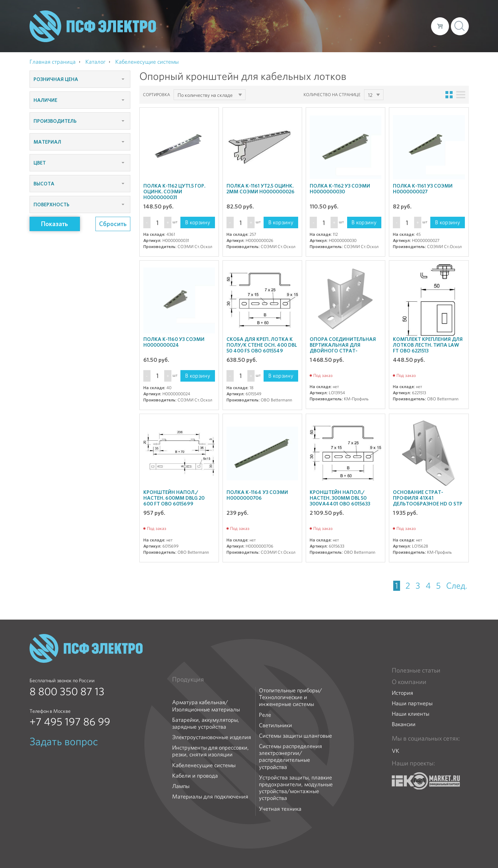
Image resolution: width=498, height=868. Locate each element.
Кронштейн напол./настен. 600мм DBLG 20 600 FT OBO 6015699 (174, 498)
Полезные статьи (416, 670)
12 (370, 95)
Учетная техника (280, 809)
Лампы (181, 786)
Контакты (412, 26)
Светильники (275, 725)
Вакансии (404, 724)
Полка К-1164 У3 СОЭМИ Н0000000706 (257, 495)
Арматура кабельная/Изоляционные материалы (206, 706)
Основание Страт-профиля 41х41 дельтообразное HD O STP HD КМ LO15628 (428, 501)
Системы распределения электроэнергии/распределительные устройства (290, 757)
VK (396, 751)
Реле (265, 715)
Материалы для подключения (210, 797)
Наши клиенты (410, 714)
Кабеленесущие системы (204, 765)
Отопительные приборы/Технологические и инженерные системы (290, 697)
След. (457, 586)
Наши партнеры (412, 703)
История (402, 693)
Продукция (188, 679)
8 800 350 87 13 (67, 692)
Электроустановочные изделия (212, 737)
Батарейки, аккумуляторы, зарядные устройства (206, 723)
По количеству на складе (205, 95)
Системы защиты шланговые (295, 736)
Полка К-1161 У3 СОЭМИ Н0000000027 (423, 189)
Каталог (322, 26)
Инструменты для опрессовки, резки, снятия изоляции (210, 751)
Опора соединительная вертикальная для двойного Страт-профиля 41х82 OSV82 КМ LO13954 (343, 351)
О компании (288, 26)
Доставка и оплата (366, 26)
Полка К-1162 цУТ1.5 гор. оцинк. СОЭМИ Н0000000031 (174, 192)
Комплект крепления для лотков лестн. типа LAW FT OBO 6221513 (428, 345)
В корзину (198, 222)
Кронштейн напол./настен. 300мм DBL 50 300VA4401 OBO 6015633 (340, 498)
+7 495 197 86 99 (70, 722)
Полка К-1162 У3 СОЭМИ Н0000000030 (340, 189)
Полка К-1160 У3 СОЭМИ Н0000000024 (174, 342)
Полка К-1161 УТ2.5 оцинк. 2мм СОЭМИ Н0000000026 (261, 189)
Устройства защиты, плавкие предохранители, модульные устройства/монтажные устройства (296, 788)
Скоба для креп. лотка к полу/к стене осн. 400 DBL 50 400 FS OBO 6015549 (262, 345)
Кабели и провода (195, 776)
